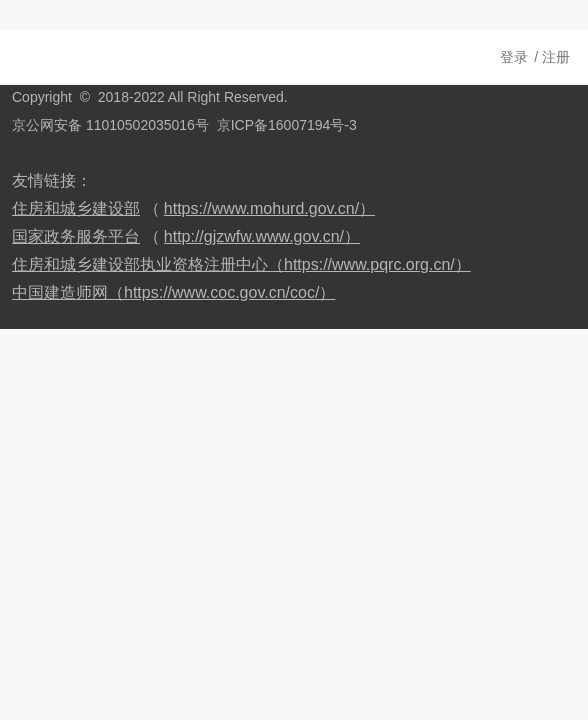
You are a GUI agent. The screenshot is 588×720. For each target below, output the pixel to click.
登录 (514, 57)
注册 (556, 57)
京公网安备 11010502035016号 (110, 125)
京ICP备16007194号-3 (287, 125)
